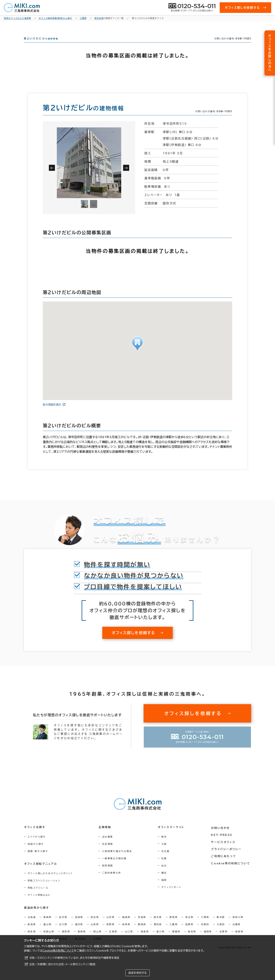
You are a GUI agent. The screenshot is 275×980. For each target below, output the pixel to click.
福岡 (166, 887)
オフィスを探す (35, 834)
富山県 (47, 931)
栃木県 (158, 924)
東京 (166, 843)
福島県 (126, 924)
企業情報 (106, 834)
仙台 (166, 872)
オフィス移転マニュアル (40, 871)
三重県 (174, 931)
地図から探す (36, 851)
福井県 (79, 931)
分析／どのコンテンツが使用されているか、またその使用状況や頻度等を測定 (74, 958)
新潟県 (32, 931)
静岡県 (142, 931)
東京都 (221, 924)
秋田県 (95, 924)
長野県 (111, 931)
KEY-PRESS (223, 841)
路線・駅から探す (38, 858)
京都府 (205, 931)
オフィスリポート (173, 894)
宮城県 (79, 924)
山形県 (111, 924)
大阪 (166, 851)
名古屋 (167, 858)
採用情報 (109, 872)
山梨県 (95, 931)
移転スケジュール (38, 894)
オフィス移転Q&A (39, 902)
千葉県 (205, 924)
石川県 (63, 931)
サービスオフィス (224, 848)
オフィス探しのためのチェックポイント (50, 880)
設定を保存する (137, 973)
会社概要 (109, 843)
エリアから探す (37, 843)
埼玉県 (189, 924)
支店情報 (109, 851)
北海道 (32, 924)
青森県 (47, 924)
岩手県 (63, 924)
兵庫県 (237, 931)
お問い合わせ (221, 834)
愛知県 (158, 931)
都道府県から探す (36, 914)
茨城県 (142, 924)
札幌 (166, 865)
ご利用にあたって (225, 862)
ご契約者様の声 (113, 880)
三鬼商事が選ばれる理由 (118, 858)
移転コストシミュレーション (44, 887)
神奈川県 (238, 924)
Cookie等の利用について (58, 951)
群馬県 (174, 924)
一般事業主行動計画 (115, 865)
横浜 (166, 880)
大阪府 (221, 931)
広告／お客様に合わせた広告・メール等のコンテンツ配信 (62, 964)
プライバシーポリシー (227, 855)
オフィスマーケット (172, 834)
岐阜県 (126, 931)
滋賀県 (189, 931)
